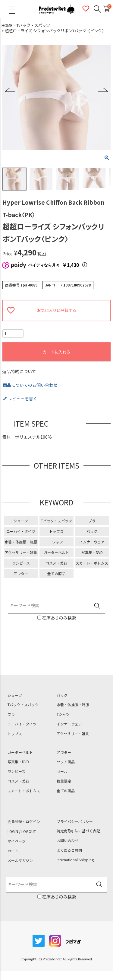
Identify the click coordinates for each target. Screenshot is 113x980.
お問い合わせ (67, 841)
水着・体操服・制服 (21, 542)
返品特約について (19, 372)
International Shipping (75, 860)
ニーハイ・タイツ (21, 531)
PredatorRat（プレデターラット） (57, 9)
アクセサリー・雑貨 (21, 552)
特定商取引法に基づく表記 (78, 831)
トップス (56, 531)
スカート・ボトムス (92, 563)
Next (103, 90)
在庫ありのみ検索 (59, 618)
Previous (10, 90)
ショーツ (21, 521)
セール (62, 771)
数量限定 (64, 781)
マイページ (17, 841)
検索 (97, 606)
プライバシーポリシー (75, 821)
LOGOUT (29, 831)
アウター (21, 573)
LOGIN (13, 831)
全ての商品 (56, 573)
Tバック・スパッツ (33, 25)
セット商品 (66, 762)
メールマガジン (20, 860)
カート (13, 851)
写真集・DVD (92, 552)
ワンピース (21, 563)
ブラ (92, 521)
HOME (7, 25)
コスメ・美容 (56, 563)
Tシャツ (56, 542)
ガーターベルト (56, 552)
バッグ (92, 531)
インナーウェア (92, 542)
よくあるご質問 (69, 850)
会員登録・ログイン (24, 821)
